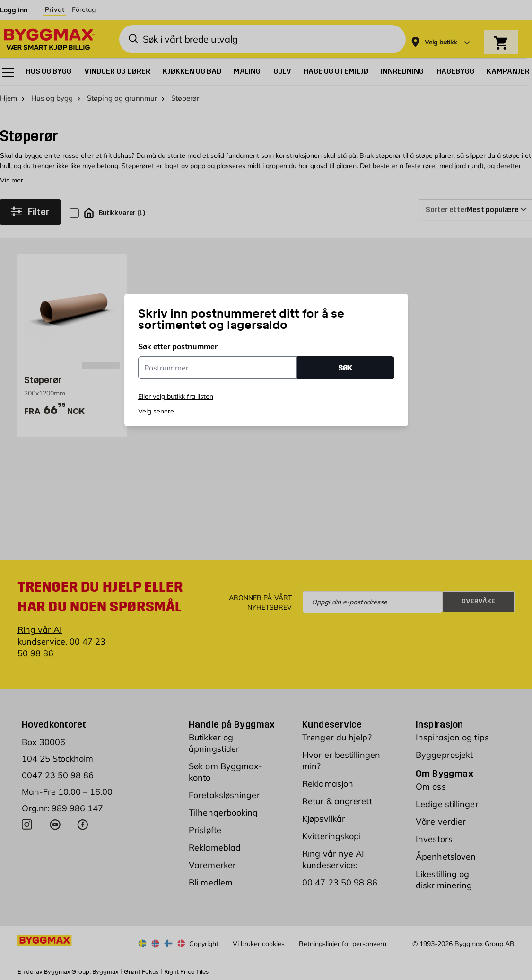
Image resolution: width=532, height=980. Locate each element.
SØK (345, 368)
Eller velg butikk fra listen (176, 396)
